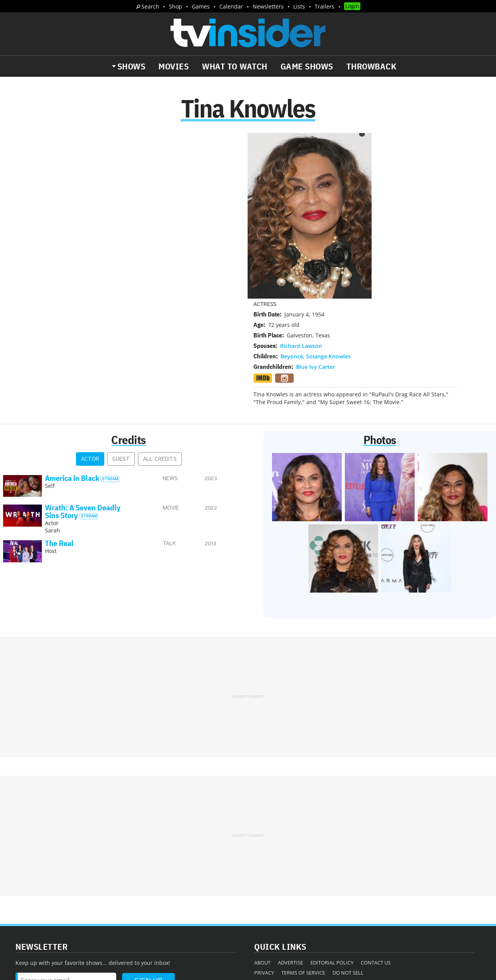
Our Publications (293, 880)
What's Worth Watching (95, 882)
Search (150, 6)
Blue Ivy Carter (316, 202)
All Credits (160, 345)
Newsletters (268, 6)
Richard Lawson (301, 181)
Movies (174, 66)
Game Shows (307, 66)
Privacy (264, 858)
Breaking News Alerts (169, 882)
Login (352, 6)
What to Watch (235, 66)
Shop (176, 6)
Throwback (372, 66)
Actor (90, 345)
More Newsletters (42, 905)
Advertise (290, 848)
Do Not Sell (348, 858)
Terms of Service (303, 858)
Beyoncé (292, 191)
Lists (299, 6)
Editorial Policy (332, 848)
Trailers (325, 6)
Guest (121, 345)
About (262, 848)
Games (201, 6)
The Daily (35, 882)
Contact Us (376, 848)
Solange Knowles (328, 191)
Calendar (231, 6)
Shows (132, 66)
